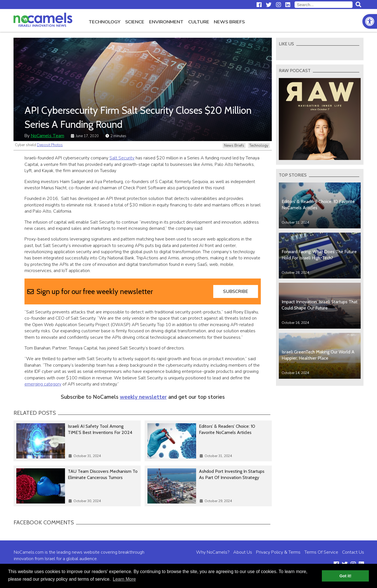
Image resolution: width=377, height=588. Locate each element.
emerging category (43, 384)
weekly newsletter (143, 397)
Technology (105, 22)
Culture (199, 22)
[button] (370, 21)
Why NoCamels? (213, 552)
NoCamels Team (47, 136)
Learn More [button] (124, 579)
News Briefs (229, 22)
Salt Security (122, 158)
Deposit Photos (50, 145)
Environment (166, 22)
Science (135, 22)
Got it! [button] (345, 576)
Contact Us (353, 552)
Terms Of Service (321, 552)
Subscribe (236, 291)
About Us (243, 552)
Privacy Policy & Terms (278, 552)
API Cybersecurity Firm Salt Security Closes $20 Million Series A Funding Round (138, 117)
